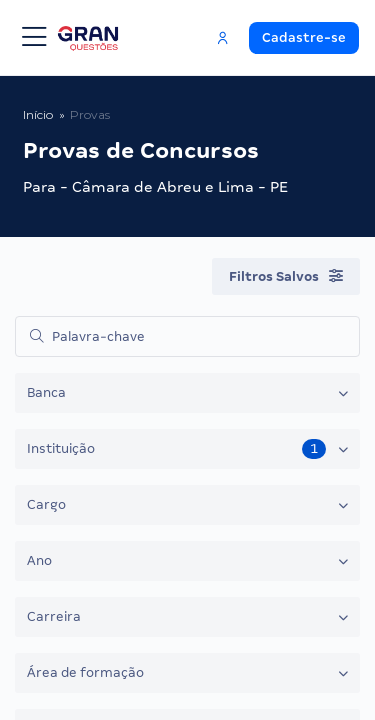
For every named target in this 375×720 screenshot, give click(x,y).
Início (38, 114)
